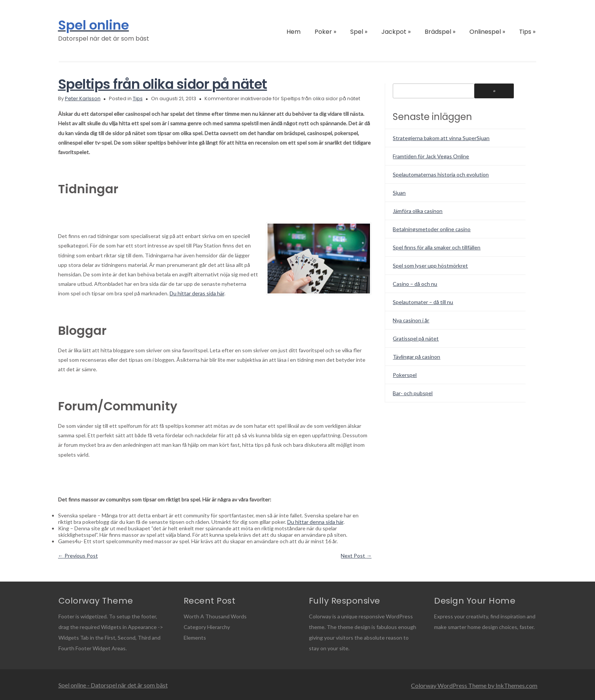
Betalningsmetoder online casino (432, 229)
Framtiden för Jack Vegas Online (431, 156)
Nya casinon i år (411, 320)
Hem (294, 32)
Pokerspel (405, 375)
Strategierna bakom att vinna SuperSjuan (441, 138)
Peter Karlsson (83, 99)
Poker (325, 32)
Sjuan (399, 193)
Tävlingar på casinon (416, 357)
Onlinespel (487, 32)
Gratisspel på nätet (416, 338)
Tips (527, 32)
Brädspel (440, 32)
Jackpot (396, 32)
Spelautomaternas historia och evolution (441, 174)
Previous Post (78, 556)
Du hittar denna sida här (315, 522)
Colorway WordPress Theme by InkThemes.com (474, 685)
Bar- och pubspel (413, 393)
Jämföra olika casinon (418, 211)
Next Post (356, 556)
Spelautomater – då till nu (423, 302)
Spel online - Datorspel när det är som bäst (113, 685)
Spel (359, 32)
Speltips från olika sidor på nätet (163, 84)
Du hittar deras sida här (197, 293)
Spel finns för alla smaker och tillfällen (437, 247)
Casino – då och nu (415, 284)
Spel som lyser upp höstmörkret (430, 266)
